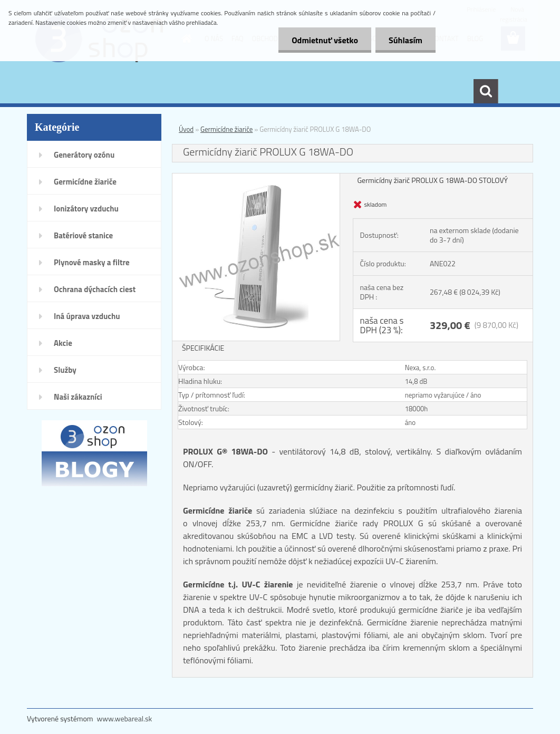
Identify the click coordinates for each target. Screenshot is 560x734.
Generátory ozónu (84, 155)
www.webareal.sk (125, 718)
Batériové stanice (83, 235)
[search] (486, 91)
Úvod (186, 129)
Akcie (63, 343)
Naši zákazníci (78, 397)
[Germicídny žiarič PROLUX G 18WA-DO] (256, 178)
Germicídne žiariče (85, 182)
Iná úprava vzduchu (87, 316)
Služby (65, 370)
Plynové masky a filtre (92, 262)
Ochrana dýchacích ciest (95, 289)
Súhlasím (405, 40)
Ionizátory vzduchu (86, 209)
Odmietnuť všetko (325, 40)
